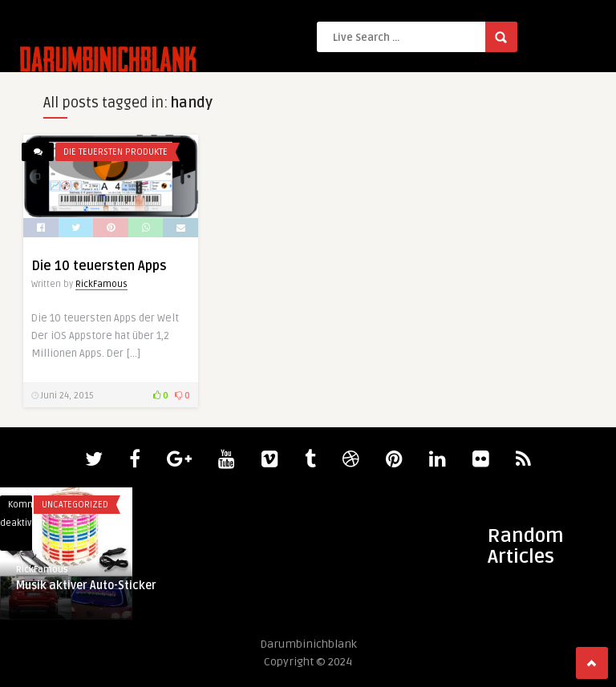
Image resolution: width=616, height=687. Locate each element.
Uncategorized (75, 505)
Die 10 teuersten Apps (99, 266)
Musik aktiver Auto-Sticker (86, 586)
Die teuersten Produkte (115, 152)
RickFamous (101, 284)
